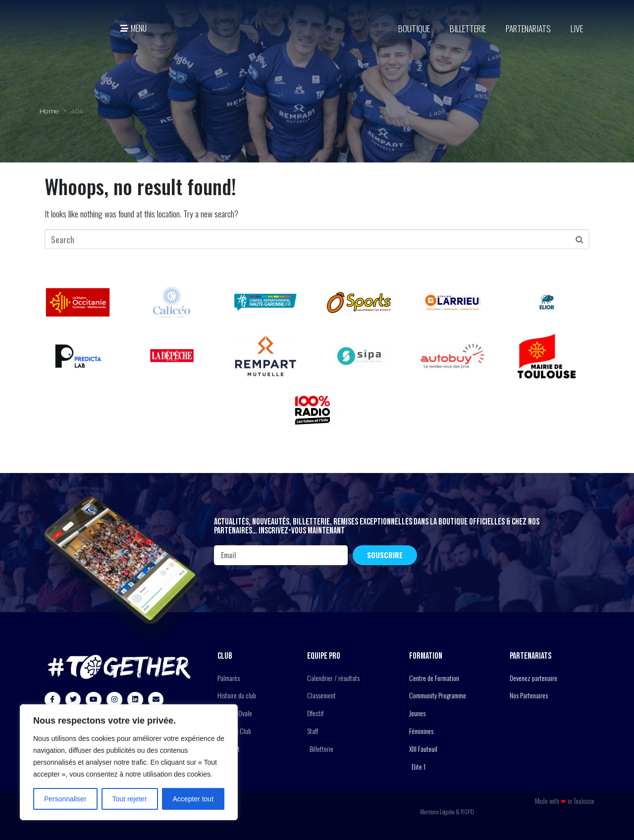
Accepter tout (193, 799)
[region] (129, 762)
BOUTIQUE (414, 28)
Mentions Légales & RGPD (447, 812)
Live (577, 28)
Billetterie (468, 28)
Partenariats (528, 28)
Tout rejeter (130, 799)
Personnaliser (65, 799)
